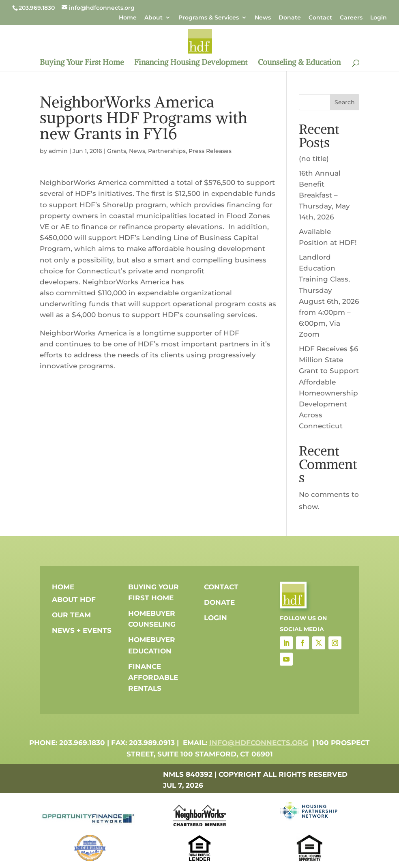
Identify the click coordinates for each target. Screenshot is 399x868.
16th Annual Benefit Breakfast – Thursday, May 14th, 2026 (324, 195)
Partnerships (167, 151)
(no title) (314, 159)
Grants (117, 151)
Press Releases (210, 151)
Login (379, 18)
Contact (320, 18)
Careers (351, 18)
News (263, 18)
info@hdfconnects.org (259, 743)
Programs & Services (209, 18)
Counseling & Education (299, 63)
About (153, 18)
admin (58, 151)
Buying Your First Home (82, 63)
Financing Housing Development (191, 63)
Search (345, 102)
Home (128, 18)
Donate (290, 18)
